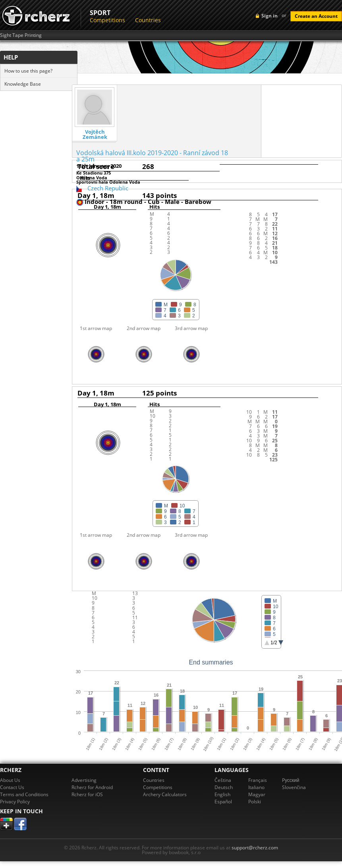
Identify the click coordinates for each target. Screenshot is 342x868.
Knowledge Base (23, 84)
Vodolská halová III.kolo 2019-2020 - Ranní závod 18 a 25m (152, 156)
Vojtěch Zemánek (95, 134)
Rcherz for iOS (87, 794)
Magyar (257, 794)
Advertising (84, 780)
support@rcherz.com (255, 848)
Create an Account (316, 16)
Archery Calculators (165, 794)
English (222, 794)
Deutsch (224, 787)
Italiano (256, 787)
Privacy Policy (15, 802)
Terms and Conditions (24, 794)
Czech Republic (108, 188)
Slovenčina (294, 787)
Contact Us (12, 787)
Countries (148, 20)
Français (258, 780)
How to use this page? (28, 71)
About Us (10, 780)
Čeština (223, 780)
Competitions (107, 20)
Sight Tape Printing (21, 35)
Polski (255, 802)
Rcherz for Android (92, 787)
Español (223, 802)
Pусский (291, 780)
